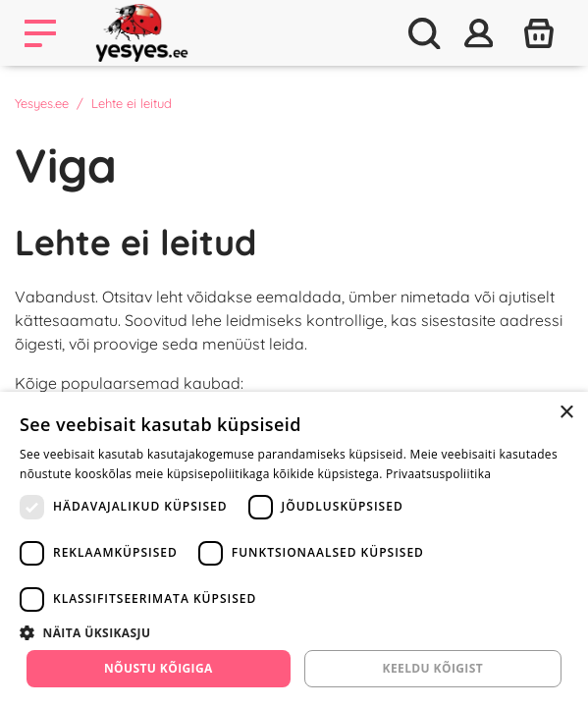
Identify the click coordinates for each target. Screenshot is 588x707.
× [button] (566, 413)
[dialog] (294, 549)
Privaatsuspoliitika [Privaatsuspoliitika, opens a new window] (438, 474)
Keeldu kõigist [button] (433, 668)
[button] (294, 632)
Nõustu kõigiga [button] (159, 668)
